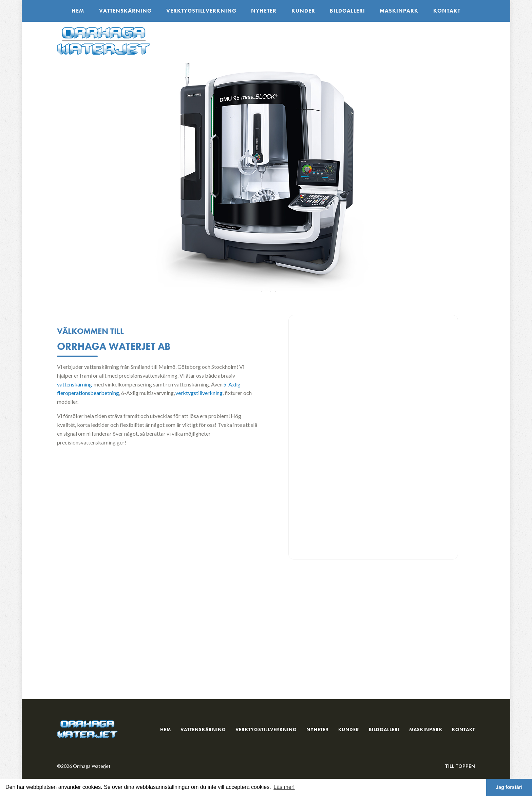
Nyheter (264, 11)
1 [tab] (259, 289)
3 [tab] (268, 289)
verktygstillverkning (199, 393)
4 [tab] (273, 289)
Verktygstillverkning (201, 11)
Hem (78, 11)
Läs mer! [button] (284, 787)
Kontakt (447, 11)
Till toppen (460, 766)
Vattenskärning (125, 11)
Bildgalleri (347, 11)
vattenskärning (74, 384)
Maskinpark (399, 11)
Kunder (303, 11)
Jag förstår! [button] (509, 787)
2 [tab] (264, 289)
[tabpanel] (266, 180)
